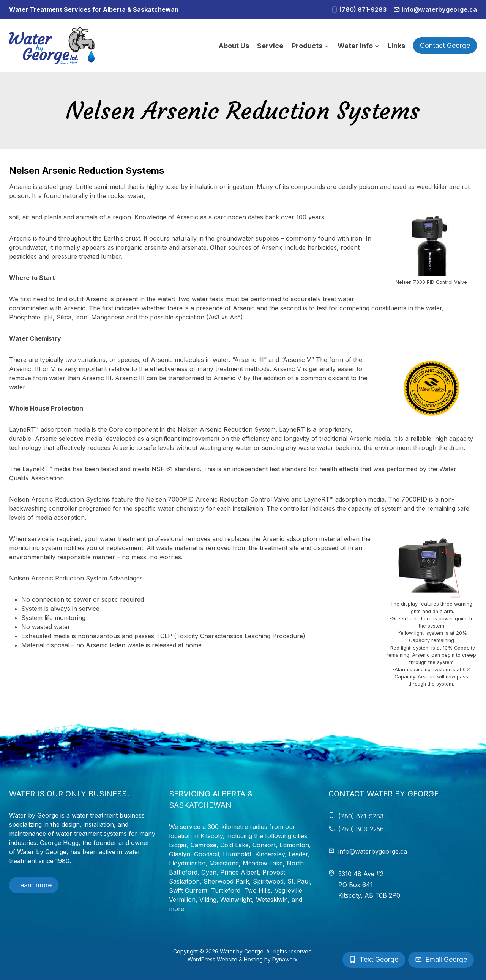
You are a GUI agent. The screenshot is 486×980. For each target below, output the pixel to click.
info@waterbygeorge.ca (373, 851)
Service (270, 46)
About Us (234, 46)
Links (396, 46)
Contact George (445, 45)
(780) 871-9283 (361, 816)
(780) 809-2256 (361, 829)
